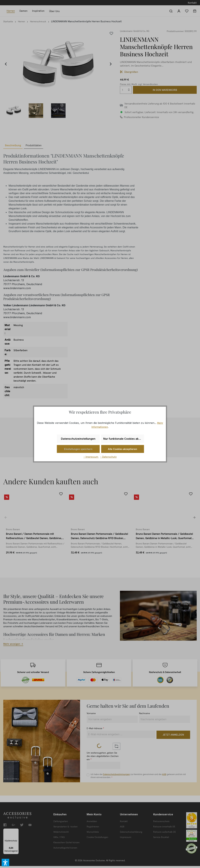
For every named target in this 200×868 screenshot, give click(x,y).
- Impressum (91, 457)
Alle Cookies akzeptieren (122, 449)
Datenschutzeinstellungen (78, 439)
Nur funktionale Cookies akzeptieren (124, 439)
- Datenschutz (108, 457)
